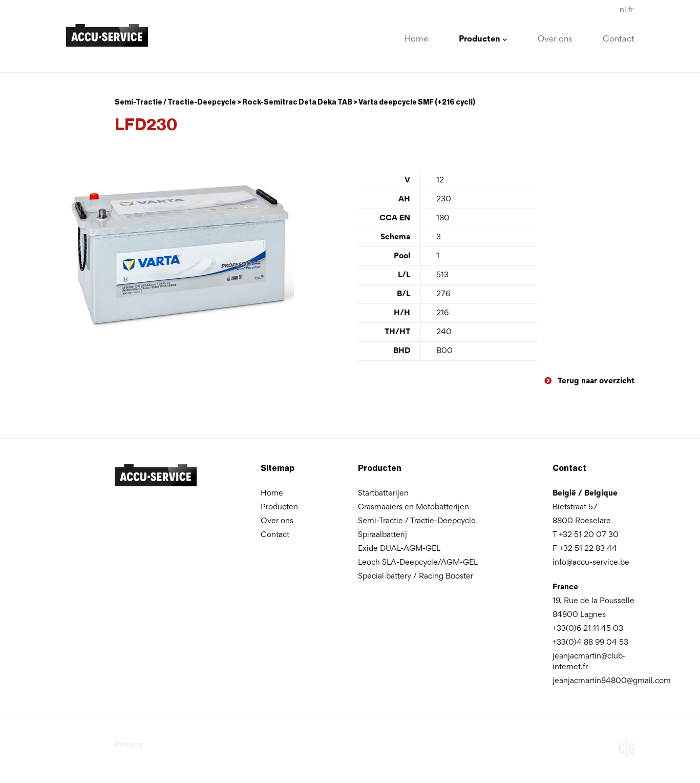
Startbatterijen (383, 493)
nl (623, 10)
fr (631, 10)
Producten (279, 507)
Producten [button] (483, 40)
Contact (619, 40)
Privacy (129, 745)
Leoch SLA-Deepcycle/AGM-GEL (418, 563)
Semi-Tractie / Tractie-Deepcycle (417, 521)
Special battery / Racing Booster (416, 576)
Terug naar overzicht (589, 381)
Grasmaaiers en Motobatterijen (413, 507)
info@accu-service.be (591, 563)
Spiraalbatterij (383, 535)
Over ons (555, 40)
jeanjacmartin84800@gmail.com (612, 681)
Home (416, 40)
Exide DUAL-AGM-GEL (399, 549)
